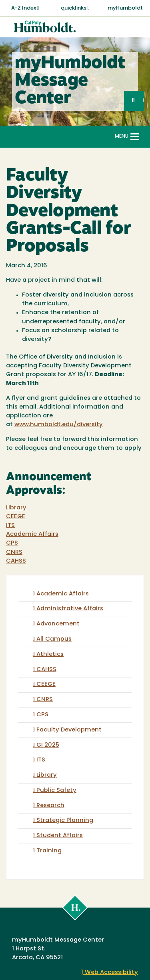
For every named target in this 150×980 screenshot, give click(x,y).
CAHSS (16, 561)
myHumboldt (125, 8)
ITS (10, 526)
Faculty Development (69, 730)
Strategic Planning (65, 821)
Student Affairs (60, 836)
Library (16, 508)
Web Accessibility (110, 973)
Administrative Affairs (70, 609)
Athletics (50, 654)
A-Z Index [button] (25, 8)
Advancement (58, 624)
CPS (12, 543)
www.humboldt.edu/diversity (59, 425)
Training (49, 851)
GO (143, 101)
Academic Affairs (32, 534)
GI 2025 (48, 745)
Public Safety (56, 791)
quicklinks (75, 8)
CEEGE (16, 517)
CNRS (14, 552)
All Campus (54, 639)
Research (50, 806)
